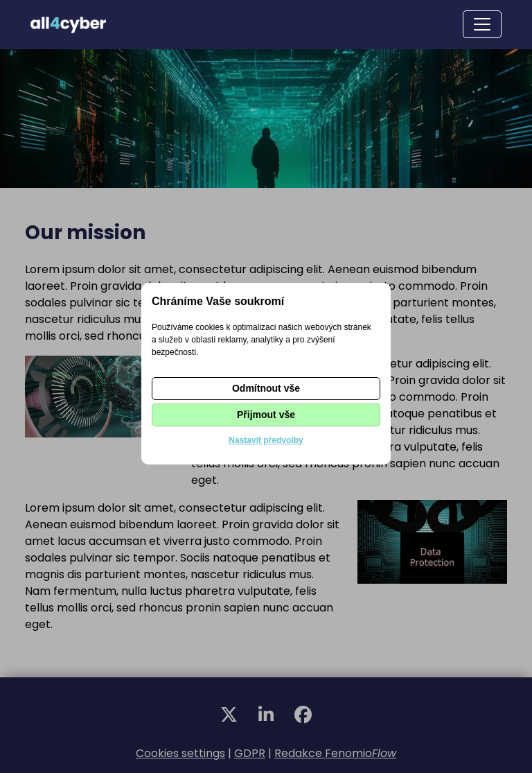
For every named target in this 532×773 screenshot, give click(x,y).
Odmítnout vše (266, 388)
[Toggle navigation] (482, 24)
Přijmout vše (266, 415)
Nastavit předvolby (266, 440)
